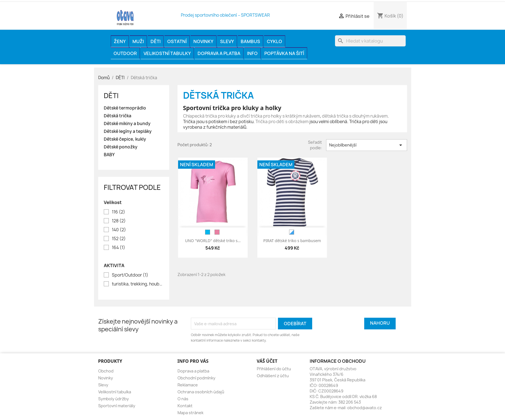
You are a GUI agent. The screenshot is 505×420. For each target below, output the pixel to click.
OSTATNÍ (177, 41)
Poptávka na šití (284, 53)
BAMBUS (250, 41)
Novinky (203, 41)
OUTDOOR (125, 53)
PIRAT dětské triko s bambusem (292, 241)
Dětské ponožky (121, 147)
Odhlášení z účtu (273, 376)
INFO (252, 53)
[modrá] (208, 232)
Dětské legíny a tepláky (128, 131)
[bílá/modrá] (292, 232)
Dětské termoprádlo (125, 108)
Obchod (106, 371)
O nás (183, 399)
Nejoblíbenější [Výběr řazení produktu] (367, 145)
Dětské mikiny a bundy (127, 124)
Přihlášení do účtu (274, 369)
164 (119, 248)
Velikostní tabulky (167, 53)
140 (119, 230)
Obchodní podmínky (196, 378)
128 (119, 221)
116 (119, 212)
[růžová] (217, 232)
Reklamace (188, 385)
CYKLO (274, 41)
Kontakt (185, 406)
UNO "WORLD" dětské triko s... (213, 241)
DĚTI (156, 41)
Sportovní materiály (117, 406)
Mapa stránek (190, 413)
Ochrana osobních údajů (201, 392)
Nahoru (380, 323)
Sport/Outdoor (130, 275)
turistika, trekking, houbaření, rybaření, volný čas (138, 284)
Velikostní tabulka (115, 392)
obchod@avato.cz (364, 408)
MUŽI (138, 41)
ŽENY (120, 41)
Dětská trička (118, 116)
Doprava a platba (219, 53)
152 (119, 239)
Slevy (227, 41)
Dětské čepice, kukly (125, 139)
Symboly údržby (114, 399)
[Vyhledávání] (370, 41)
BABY (109, 155)
